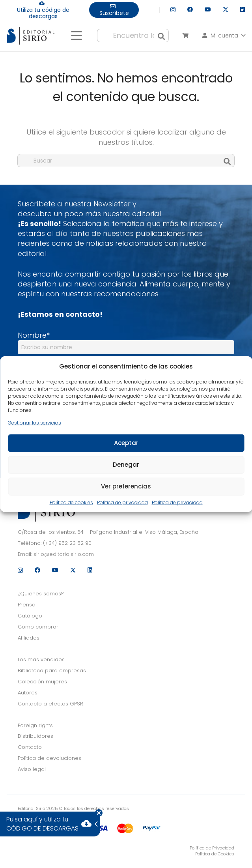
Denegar (126, 465)
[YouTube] (208, 9)
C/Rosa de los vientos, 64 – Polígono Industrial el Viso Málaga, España (108, 532)
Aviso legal (32, 769)
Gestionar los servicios (35, 423)
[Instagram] (173, 10)
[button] (76, 36)
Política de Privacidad (212, 848)
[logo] (31, 36)
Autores (28, 693)
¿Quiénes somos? (41, 594)
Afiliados (29, 638)
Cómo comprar (38, 627)
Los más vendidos (41, 659)
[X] (226, 10)
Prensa (27, 605)
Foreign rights (35, 725)
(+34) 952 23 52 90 (67, 543)
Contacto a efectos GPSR (50, 704)
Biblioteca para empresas (52, 671)
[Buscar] (161, 36)
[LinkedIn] (243, 9)
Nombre (34, 335)
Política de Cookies (215, 854)
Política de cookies (71, 503)
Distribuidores (35, 736)
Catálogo (30, 616)
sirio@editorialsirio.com (64, 554)
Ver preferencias (126, 486)
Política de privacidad (122, 503)
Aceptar (126, 443)
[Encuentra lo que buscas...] (133, 36)
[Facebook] (190, 9)
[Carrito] (185, 36)
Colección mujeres (42, 682)
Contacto (30, 747)
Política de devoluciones (49, 758)
